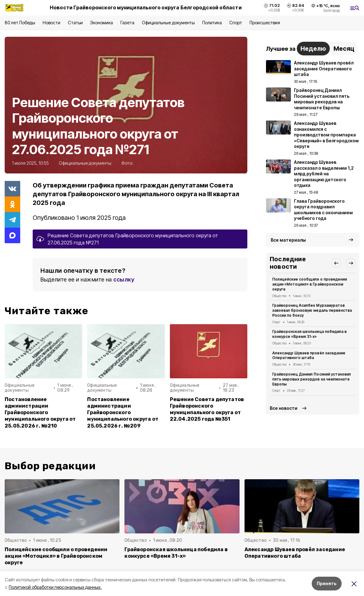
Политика (212, 23)
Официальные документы (168, 23)
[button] (336, 263)
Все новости (284, 408)
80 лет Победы (20, 23)
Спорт (236, 23)
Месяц (344, 49)
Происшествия (265, 23)
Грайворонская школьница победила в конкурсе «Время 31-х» (309, 334)
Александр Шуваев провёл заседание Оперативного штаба (309, 355)
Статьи (75, 23)
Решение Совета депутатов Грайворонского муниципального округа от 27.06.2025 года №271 (133, 239)
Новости (51, 23)
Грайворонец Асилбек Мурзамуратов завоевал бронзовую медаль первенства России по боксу (312, 310)
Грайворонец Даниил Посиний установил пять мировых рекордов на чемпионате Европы (312, 379)
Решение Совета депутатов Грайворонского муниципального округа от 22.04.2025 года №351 (207, 409)
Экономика (102, 23)
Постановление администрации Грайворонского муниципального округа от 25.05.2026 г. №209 (123, 412)
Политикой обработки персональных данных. (55, 587)
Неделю (313, 49)
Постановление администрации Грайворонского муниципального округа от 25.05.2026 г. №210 (40, 412)
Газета (127, 23)
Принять (327, 583)
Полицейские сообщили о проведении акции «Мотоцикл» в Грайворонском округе (310, 284)
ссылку (124, 279)
